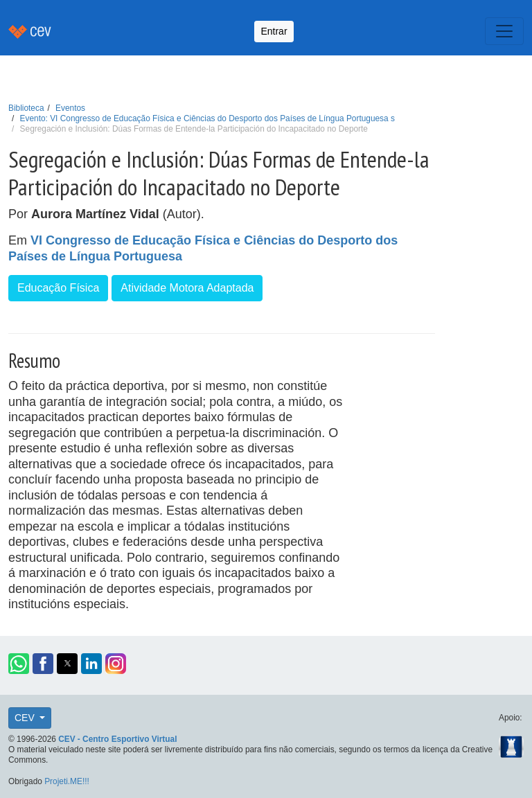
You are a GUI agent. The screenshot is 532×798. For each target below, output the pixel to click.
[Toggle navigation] (504, 31)
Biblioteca (26, 108)
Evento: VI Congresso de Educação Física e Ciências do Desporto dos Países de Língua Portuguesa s (207, 118)
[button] (19, 664)
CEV (26, 718)
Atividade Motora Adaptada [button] (187, 288)
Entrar (274, 31)
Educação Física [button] (58, 288)
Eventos (70, 108)
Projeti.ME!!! (67, 781)
